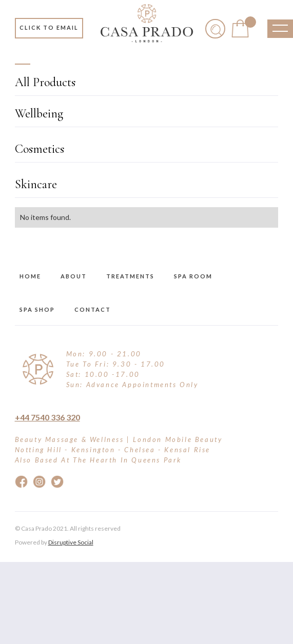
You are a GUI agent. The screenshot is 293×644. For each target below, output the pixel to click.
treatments (130, 276)
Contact (93, 309)
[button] (240, 28)
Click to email (49, 27)
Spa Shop (37, 309)
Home (30, 276)
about (74, 276)
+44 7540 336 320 (47, 417)
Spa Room (193, 276)
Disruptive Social (71, 542)
